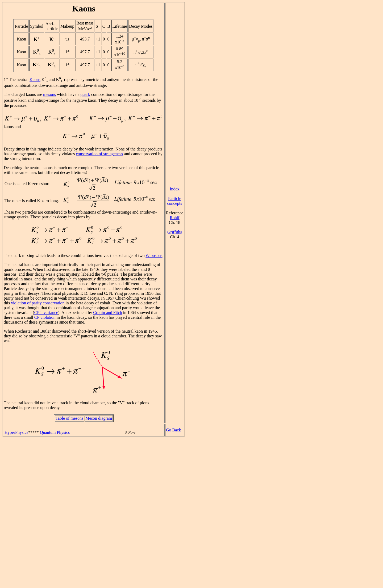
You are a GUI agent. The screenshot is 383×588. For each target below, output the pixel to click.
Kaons (35, 79)
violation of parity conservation (38, 303)
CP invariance (46, 313)
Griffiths (175, 232)
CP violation (45, 317)
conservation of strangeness (99, 154)
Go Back (173, 430)
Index (174, 189)
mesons (49, 94)
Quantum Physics (54, 432)
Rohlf (174, 218)
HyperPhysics (16, 432)
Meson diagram (99, 418)
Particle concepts (174, 201)
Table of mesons (70, 418)
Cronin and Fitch (107, 313)
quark (85, 94)
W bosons (154, 256)
